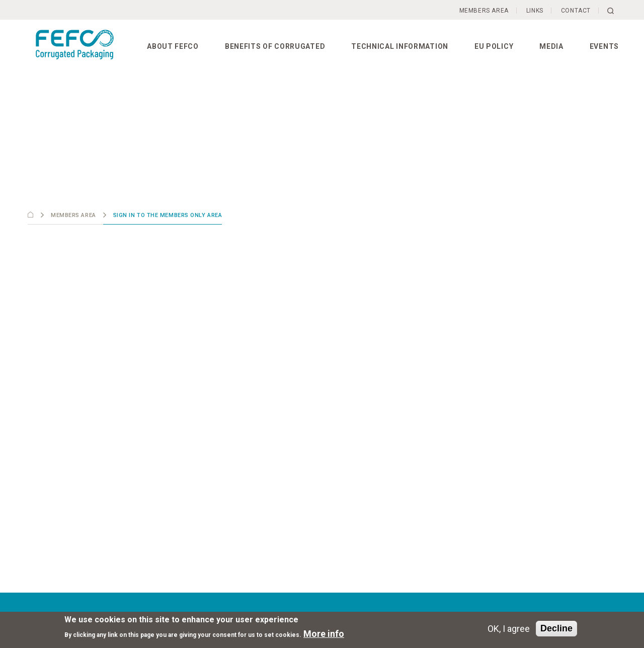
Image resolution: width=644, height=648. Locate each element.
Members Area (484, 11)
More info (324, 634)
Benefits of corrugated (275, 46)
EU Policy (494, 46)
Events (604, 46)
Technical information (400, 46)
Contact (576, 11)
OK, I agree (509, 629)
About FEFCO (173, 46)
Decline (556, 628)
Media (551, 46)
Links (535, 11)
